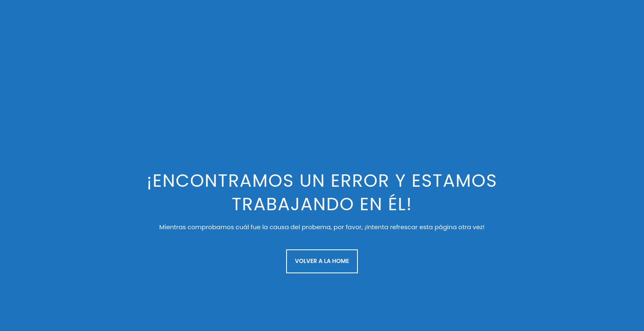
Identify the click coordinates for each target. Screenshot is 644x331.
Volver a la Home (322, 261)
